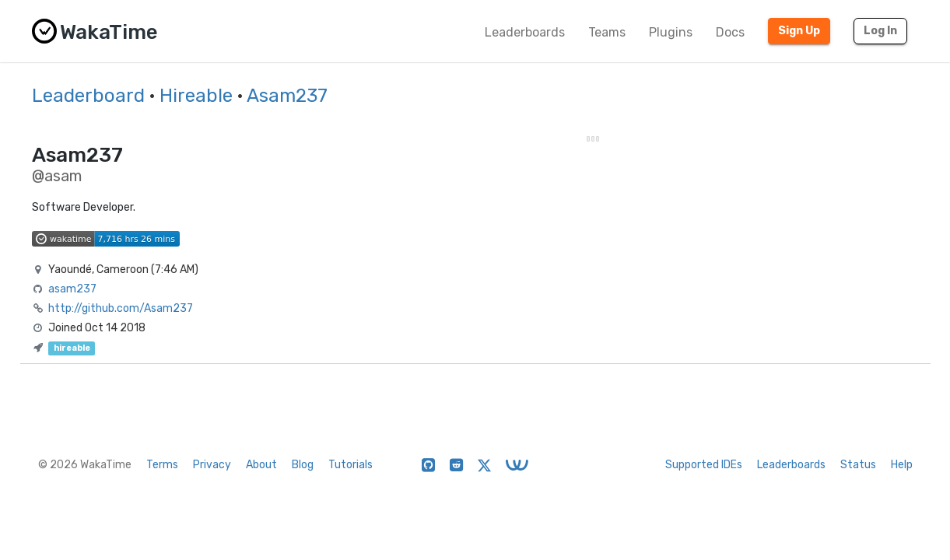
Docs (730, 32)
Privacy (212, 465)
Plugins (671, 32)
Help (902, 465)
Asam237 (287, 96)
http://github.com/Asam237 (121, 308)
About (261, 465)
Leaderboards (525, 32)
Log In (880, 31)
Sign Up (799, 31)
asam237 (72, 289)
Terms (162, 465)
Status (858, 465)
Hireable (196, 96)
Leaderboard (88, 96)
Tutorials (351, 465)
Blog (303, 465)
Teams (607, 32)
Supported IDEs (704, 465)
